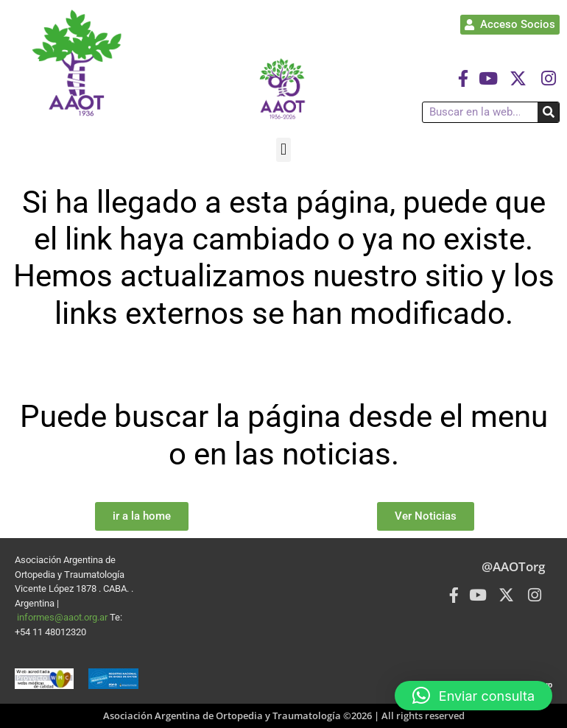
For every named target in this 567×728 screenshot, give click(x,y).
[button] (283, 150)
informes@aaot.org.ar (63, 617)
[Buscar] (548, 112)
